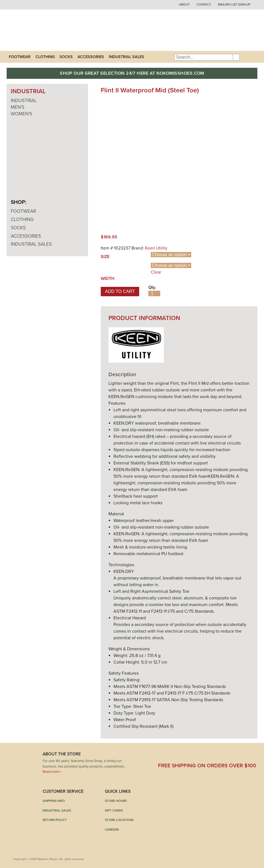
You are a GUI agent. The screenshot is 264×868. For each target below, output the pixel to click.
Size (105, 257)
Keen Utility (156, 248)
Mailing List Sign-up (234, 5)
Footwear (20, 57)
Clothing (45, 57)
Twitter (192, 756)
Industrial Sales (126, 57)
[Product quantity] (154, 293)
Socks (66, 57)
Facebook (161, 756)
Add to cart (120, 291)
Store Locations (119, 820)
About (184, 5)
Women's (21, 114)
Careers (112, 830)
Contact (204, 5)
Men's (18, 107)
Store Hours (116, 801)
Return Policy (55, 820)
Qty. (152, 287)
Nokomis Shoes (43, 30)
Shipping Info (54, 801)
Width (108, 279)
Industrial (24, 101)
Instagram (253, 756)
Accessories (91, 57)
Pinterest (222, 756)
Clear (156, 272)
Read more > (52, 772)
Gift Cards (114, 810)
